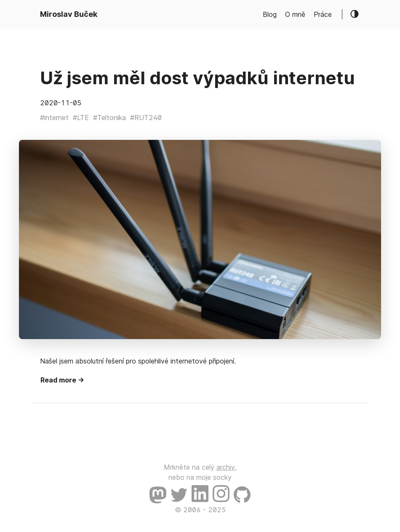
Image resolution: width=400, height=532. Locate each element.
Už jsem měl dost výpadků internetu (197, 78)
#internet (54, 118)
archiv (226, 467)
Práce (323, 14)
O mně (295, 14)
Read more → (62, 380)
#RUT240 (146, 118)
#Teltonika (109, 118)
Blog (270, 14)
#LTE (81, 118)
